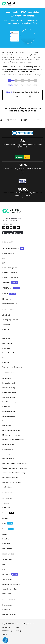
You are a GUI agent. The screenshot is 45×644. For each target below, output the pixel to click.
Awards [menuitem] (5, 518)
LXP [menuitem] (4, 263)
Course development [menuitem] (10, 268)
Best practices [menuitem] (7, 605)
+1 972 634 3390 (7, 224)
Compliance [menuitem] (7, 426)
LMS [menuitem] (4, 258)
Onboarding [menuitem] (6, 407)
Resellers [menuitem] (6, 539)
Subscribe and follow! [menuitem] (10, 589)
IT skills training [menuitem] (8, 449)
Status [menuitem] (5, 634)
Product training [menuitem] (8, 444)
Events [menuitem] (8, 529)
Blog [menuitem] (4, 564)
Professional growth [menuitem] (9, 421)
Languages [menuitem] (6, 627)
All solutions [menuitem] (7, 378)
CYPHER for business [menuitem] (10, 273)
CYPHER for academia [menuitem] (10, 277)
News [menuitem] (8, 523)
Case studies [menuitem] (7, 610)
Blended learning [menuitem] (8, 459)
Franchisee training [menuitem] (9, 402)
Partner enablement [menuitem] (9, 392)
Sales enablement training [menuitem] (11, 430)
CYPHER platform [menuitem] (8, 254)
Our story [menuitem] (6, 503)
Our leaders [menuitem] (6, 508)
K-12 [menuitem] (4, 358)
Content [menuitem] (9, 294)
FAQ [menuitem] (4, 569)
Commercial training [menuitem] (9, 397)
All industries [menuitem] (7, 315)
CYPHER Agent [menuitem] (11, 288)
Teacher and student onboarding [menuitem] (14, 473)
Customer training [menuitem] (9, 388)
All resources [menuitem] (7, 560)
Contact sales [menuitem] (7, 548)
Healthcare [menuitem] (6, 348)
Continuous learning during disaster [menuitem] (15, 463)
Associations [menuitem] (7, 325)
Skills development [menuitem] (9, 416)
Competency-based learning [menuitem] (12, 482)
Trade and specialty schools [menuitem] (12, 367)
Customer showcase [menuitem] (9, 614)
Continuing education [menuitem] (10, 454)
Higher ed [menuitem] (6, 362)
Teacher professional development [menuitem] (14, 468)
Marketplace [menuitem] (7, 299)
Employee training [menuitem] (9, 411)
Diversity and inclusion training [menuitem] (13, 440)
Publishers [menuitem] (6, 339)
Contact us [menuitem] (6, 544)
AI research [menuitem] (10, 574)
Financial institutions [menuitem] (10, 353)
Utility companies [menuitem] (8, 343)
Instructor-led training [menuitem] (10, 478)
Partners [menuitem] (5, 534)
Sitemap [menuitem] (18, 631)
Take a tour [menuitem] (10, 282)
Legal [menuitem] (17, 627)
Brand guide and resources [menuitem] (12, 584)
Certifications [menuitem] (7, 487)
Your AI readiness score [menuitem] (13, 248)
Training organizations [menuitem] (10, 320)
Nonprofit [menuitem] (6, 329)
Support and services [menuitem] (10, 304)
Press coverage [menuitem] (8, 594)
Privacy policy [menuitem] (7, 631)
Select (17, 96)
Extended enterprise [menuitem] (9, 383)
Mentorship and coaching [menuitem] (11, 435)
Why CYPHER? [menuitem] (7, 498)
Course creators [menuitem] (8, 334)
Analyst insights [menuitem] (8, 580)
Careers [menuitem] (8, 513)
